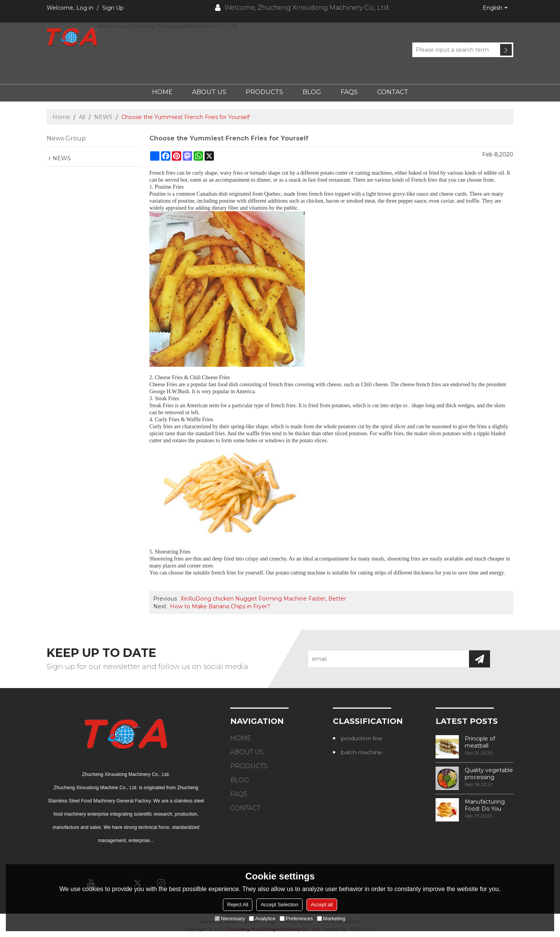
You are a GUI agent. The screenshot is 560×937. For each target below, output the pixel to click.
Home (162, 92)
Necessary (230, 919)
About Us (209, 92)
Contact (393, 92)
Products (264, 92)
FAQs (349, 92)
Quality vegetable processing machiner (489, 774)
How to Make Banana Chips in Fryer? (220, 606)
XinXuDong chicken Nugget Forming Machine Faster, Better (263, 599)
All (82, 117)
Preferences (296, 919)
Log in (85, 8)
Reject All (238, 905)
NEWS (103, 117)
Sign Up (113, 8)
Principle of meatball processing (480, 742)
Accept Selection (279, 905)
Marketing (331, 919)
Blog (312, 92)
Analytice (262, 919)
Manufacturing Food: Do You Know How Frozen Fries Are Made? (487, 805)
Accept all (322, 905)
